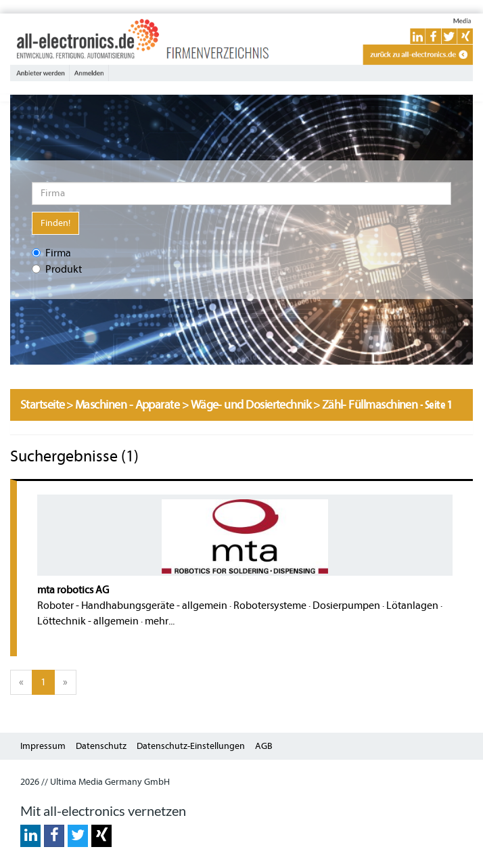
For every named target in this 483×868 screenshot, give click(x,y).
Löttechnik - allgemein (88, 621)
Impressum (43, 746)
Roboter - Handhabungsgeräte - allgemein (132, 606)
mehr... (160, 621)
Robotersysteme (270, 606)
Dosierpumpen (346, 606)
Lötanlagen (412, 606)
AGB (264, 746)
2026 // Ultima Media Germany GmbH (95, 782)
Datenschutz (101, 746)
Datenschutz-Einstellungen (191, 746)
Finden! (55, 223)
